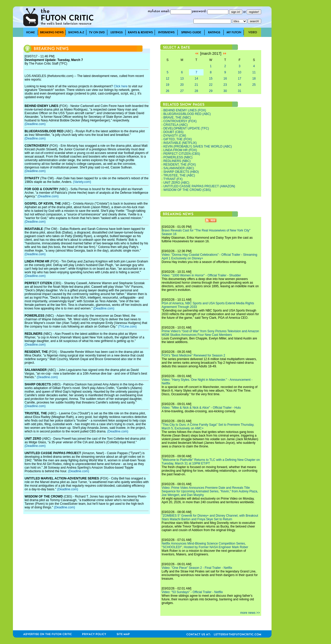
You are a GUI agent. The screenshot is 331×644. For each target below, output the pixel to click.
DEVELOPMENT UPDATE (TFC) (186, 128)
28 (196, 91)
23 (225, 85)
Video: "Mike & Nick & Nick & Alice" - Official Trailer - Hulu (201, 408)
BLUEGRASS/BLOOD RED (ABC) (187, 114)
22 (211, 85)
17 (240, 79)
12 (167, 79)
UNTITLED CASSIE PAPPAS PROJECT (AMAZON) (199, 186)
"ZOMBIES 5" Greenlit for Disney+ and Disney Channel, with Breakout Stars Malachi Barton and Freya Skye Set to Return (210, 517)
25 (254, 85)
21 (196, 85)
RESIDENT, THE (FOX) (180, 165)
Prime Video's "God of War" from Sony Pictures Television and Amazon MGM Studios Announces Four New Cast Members (210, 333)
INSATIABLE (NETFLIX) (180, 143)
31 (240, 91)
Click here (121, 86)
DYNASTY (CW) (175, 136)
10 (240, 72)
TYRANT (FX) (173, 179)
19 (167, 85)
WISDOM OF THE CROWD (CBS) (187, 190)
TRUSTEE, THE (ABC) (179, 175)
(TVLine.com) (127, 327)
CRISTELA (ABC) (176, 125)
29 (211, 91)
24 (240, 85)
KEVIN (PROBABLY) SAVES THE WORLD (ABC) (198, 146)
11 (254, 72)
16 (225, 79)
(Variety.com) (82, 182)
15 (211, 79)
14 (196, 79)
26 (167, 91)
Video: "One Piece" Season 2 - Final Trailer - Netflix (197, 568)
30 (225, 91)
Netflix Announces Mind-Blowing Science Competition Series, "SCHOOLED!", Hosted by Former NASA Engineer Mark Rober (205, 545)
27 (182, 91)
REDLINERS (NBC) (177, 161)
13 (182, 79)
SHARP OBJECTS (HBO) (181, 172)
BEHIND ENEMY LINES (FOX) (185, 110)
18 (254, 79)
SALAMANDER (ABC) (179, 168)
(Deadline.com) (35, 124)
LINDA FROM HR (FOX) (180, 150)
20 (182, 85)
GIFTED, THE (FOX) (178, 139)
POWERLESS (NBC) (178, 157)
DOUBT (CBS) (174, 132)
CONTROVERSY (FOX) (180, 121)
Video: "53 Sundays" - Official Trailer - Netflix (192, 592)
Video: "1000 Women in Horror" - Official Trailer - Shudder (201, 275)
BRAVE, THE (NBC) (177, 118)
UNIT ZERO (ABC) (176, 183)
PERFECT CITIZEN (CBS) (182, 154)
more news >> (250, 613)
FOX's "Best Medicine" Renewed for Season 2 (193, 355)
